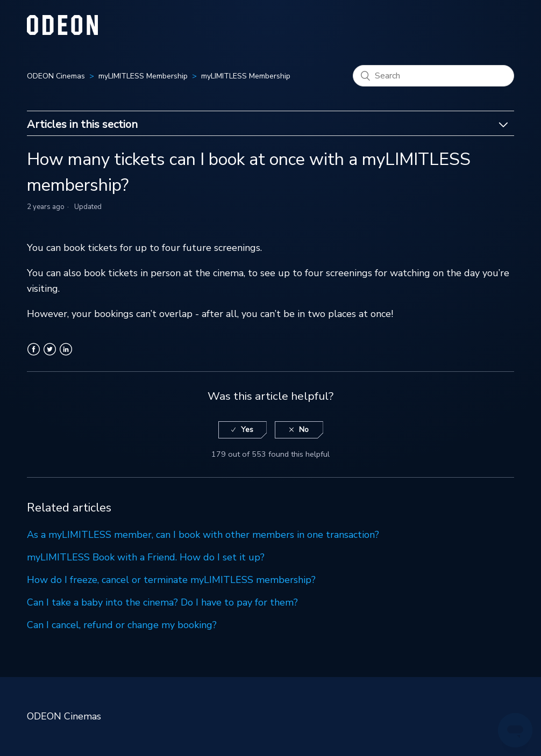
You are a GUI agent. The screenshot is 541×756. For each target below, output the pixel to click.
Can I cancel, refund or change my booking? (122, 625)
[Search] (433, 76)
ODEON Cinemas (56, 76)
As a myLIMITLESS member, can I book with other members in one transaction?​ (203, 535)
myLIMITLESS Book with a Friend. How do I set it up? (146, 557)
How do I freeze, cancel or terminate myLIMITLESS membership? (171, 580)
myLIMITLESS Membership (143, 76)
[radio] (243, 430)
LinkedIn (66, 356)
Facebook (34, 356)
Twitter (50, 356)
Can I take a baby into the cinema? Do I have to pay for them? (162, 602)
